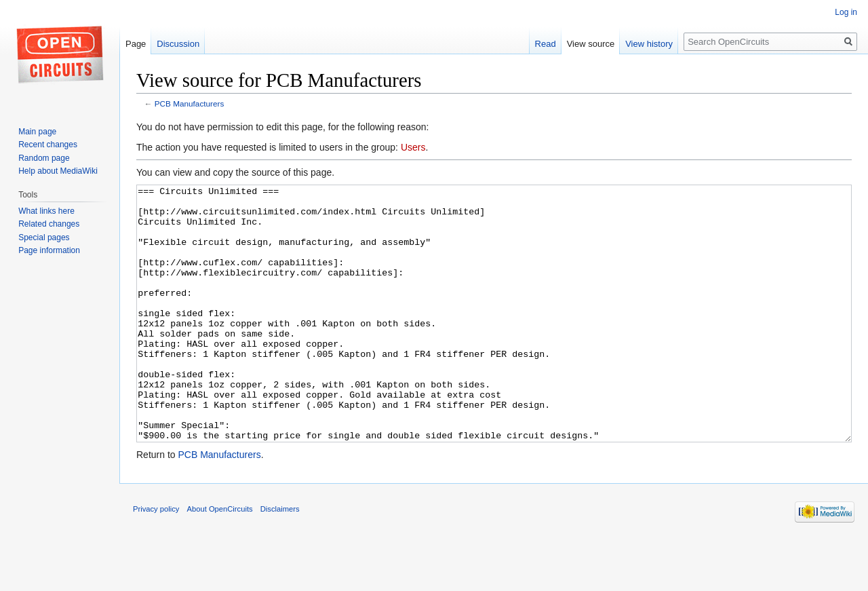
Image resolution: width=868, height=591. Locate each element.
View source (591, 44)
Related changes (49, 224)
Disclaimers (280, 560)
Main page (37, 132)
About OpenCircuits (220, 560)
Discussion (178, 44)
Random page (44, 158)
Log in (846, 12)
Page (136, 44)
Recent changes (48, 145)
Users (413, 147)
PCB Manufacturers (190, 103)
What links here (46, 211)
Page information (49, 250)
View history (649, 44)
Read (546, 44)
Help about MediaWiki (58, 171)
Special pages (44, 237)
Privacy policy (156, 560)
